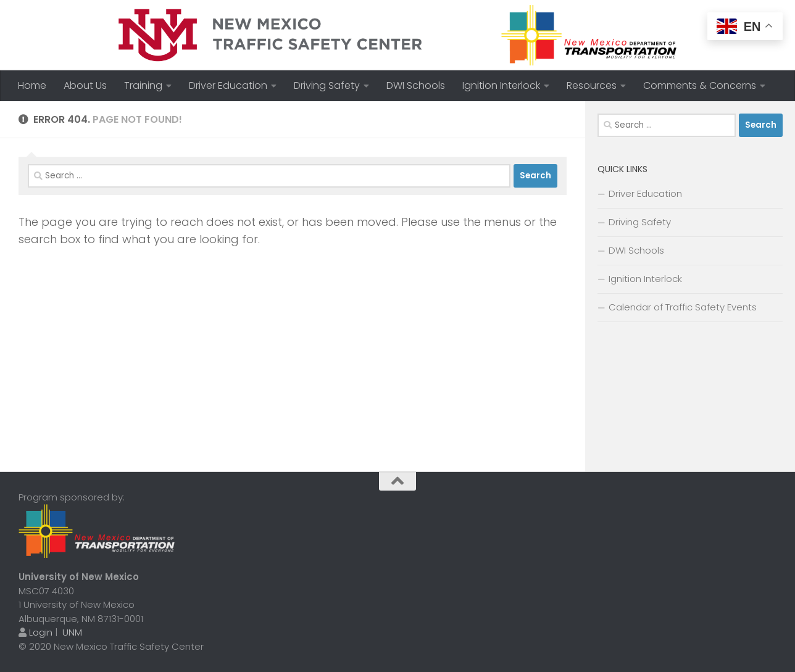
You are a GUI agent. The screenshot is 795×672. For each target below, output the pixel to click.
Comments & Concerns (700, 85)
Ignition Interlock (501, 85)
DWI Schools (416, 85)
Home (32, 85)
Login (41, 632)
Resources (592, 85)
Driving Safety (327, 85)
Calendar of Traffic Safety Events (683, 307)
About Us (85, 85)
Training (143, 85)
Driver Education (228, 85)
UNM (72, 632)
